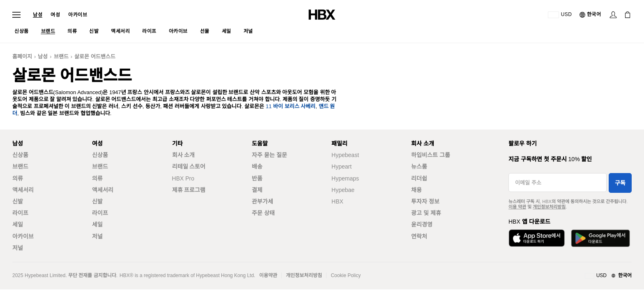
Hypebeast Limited (45, 275)
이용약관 (268, 275)
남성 (38, 15)
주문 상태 (263, 213)
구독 (620, 183)
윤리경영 (422, 224)
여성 (55, 15)
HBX (337, 201)
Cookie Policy (346, 275)
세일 (18, 224)
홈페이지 (22, 57)
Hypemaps (345, 178)
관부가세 (262, 201)
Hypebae (343, 190)
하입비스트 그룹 (431, 155)
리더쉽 (419, 178)
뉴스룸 (419, 166)
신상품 (20, 155)
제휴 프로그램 (189, 190)
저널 (18, 248)
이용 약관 (517, 207)
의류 (18, 178)
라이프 (20, 213)
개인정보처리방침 (549, 207)
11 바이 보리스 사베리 (291, 106)
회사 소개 (184, 155)
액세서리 (23, 190)
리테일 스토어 (189, 166)
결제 (257, 190)
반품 (257, 178)
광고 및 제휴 (426, 213)
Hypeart (342, 166)
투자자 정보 (425, 201)
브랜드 (61, 57)
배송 (257, 166)
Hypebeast (345, 155)
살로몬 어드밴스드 (95, 57)
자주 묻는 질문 (269, 155)
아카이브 (78, 15)
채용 (416, 190)
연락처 (419, 236)
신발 (18, 201)
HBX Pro (183, 178)
